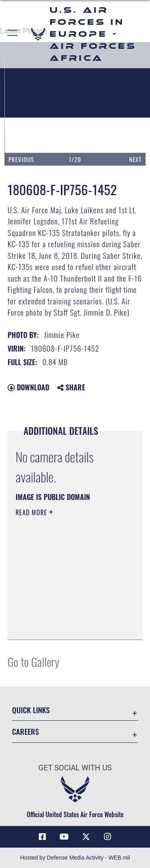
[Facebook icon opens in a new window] (42, 837)
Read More (32, 512)
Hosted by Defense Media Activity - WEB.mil (75, 858)
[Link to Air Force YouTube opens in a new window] (64, 837)
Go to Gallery (33, 661)
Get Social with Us (75, 768)
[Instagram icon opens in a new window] (108, 837)
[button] (13, 34)
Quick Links (31, 710)
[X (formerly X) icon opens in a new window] (86, 837)
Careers (25, 731)
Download (28, 387)
